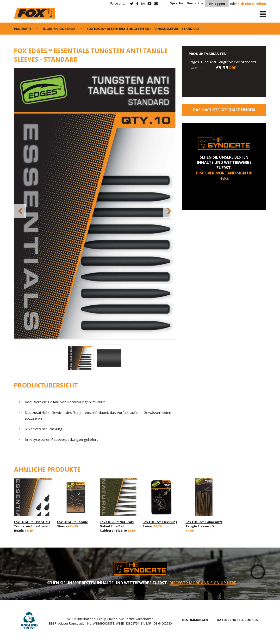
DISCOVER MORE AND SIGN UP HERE (224, 176)
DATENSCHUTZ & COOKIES (237, 620)
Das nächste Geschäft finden (224, 110)
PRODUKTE (22, 29)
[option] (95, 204)
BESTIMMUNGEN (195, 620)
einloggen (217, 4)
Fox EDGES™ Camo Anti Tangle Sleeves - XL (204, 524)
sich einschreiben (252, 4)
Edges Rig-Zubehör (59, 29)
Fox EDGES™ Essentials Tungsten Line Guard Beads (32, 526)
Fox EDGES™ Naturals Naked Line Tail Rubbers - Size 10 (117, 526)
